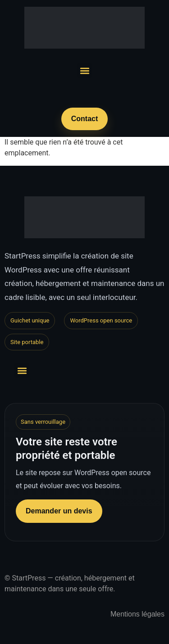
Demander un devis (59, 511)
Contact (85, 119)
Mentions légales (137, 614)
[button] (84, 70)
